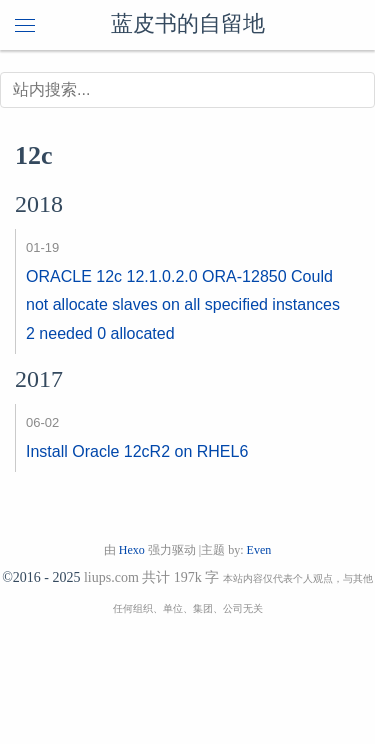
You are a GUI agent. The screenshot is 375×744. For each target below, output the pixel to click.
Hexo (132, 550)
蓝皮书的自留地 (188, 25)
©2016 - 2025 (41, 577)
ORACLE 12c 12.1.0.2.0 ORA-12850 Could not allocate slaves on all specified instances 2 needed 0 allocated (183, 305)
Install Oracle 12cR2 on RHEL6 (137, 451)
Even (259, 550)
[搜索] (187, 90)
